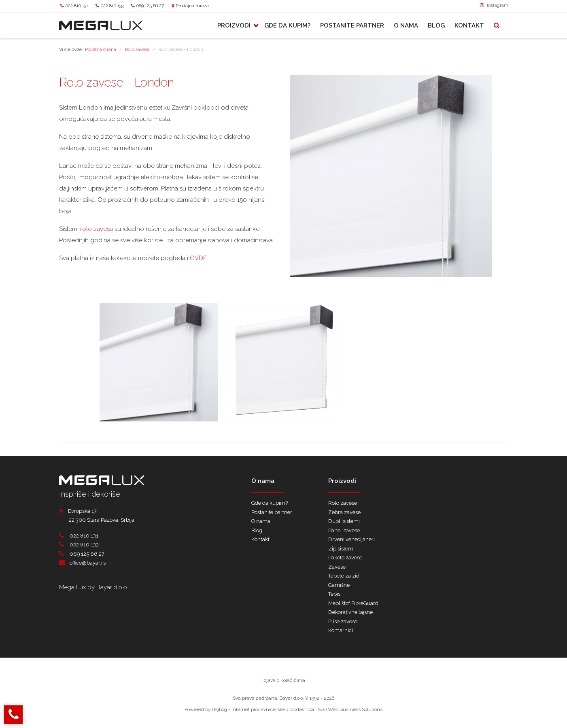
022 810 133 (112, 6)
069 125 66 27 (150, 6)
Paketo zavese (345, 558)
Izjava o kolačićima (284, 680)
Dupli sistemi (344, 521)
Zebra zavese (344, 512)
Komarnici (341, 630)
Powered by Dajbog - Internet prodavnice (230, 709)
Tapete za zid (344, 576)
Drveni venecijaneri (351, 539)
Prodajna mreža (192, 6)
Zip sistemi (341, 549)
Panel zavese (344, 530)
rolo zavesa (97, 229)
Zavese (337, 567)
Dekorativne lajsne (350, 612)
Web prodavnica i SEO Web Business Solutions (330, 709)
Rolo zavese (137, 50)
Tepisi (335, 594)
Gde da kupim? (287, 25)
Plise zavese (343, 621)
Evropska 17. (78, 511)
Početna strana (101, 50)
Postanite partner (352, 25)
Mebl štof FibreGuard (353, 603)
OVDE (198, 258)
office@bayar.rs (88, 563)
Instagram (494, 5)
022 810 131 (77, 6)
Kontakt (469, 25)
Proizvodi (235, 25)
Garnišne (339, 585)
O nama (406, 25)
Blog (436, 25)
